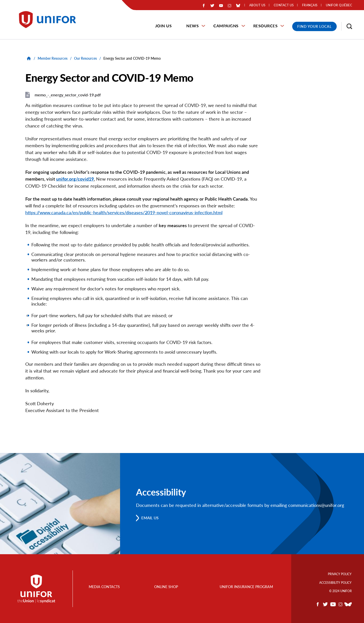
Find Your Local (314, 26)
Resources (266, 26)
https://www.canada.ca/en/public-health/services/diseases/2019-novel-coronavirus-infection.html (124, 212)
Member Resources (53, 58)
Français (310, 5)
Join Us (164, 26)
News (192, 26)
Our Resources (85, 58)
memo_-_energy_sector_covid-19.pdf (68, 95)
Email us (151, 518)
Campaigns (226, 26)
